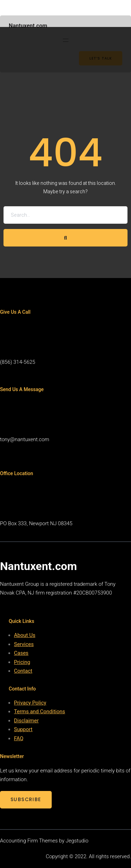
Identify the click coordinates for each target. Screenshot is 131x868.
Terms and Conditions (39, 711)
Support (23, 729)
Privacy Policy (30, 703)
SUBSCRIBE (26, 799)
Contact (23, 671)
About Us (25, 635)
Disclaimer (26, 721)
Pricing (22, 662)
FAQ (19, 738)
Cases (21, 653)
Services (24, 644)
